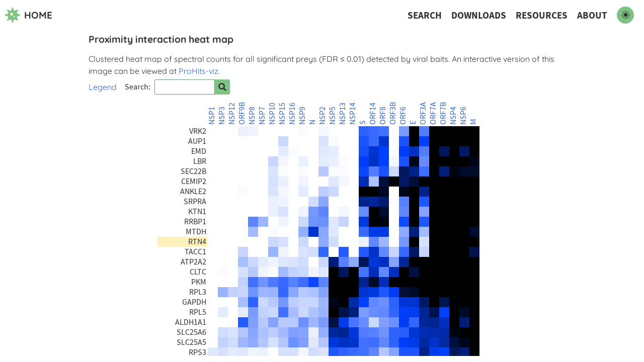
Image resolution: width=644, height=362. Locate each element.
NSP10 (272, 114)
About (592, 15)
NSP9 (302, 116)
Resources (542, 15)
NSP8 (252, 116)
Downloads (479, 15)
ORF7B (443, 113)
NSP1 (212, 116)
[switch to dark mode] (625, 15)
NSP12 (232, 114)
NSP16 (292, 114)
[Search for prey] (222, 87)
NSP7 (262, 116)
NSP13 (343, 114)
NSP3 (222, 116)
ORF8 (383, 116)
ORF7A (433, 113)
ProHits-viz (198, 71)
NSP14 (353, 114)
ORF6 (403, 116)
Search (425, 15)
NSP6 (463, 116)
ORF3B (393, 113)
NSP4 (453, 116)
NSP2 (323, 116)
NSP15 (282, 114)
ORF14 (373, 114)
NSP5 (333, 116)
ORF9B (242, 113)
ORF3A (423, 113)
